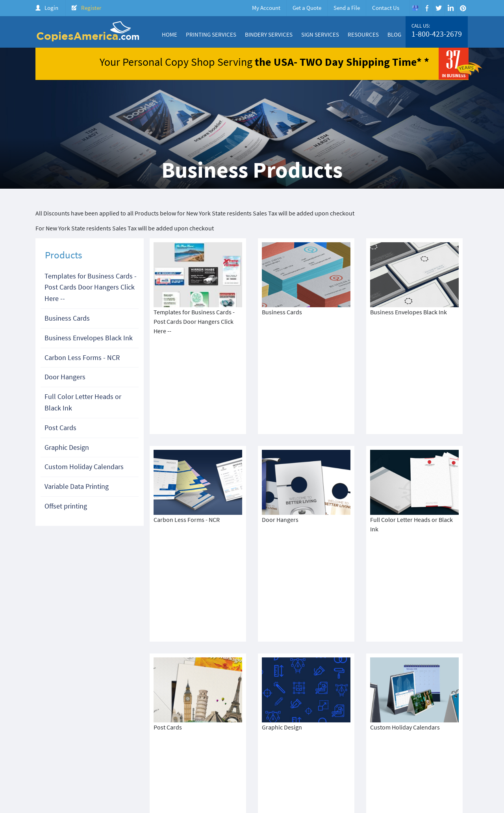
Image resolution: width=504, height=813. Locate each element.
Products (339, 759)
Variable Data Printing (77, 486)
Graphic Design (67, 447)
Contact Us (386, 8)
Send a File (347, 8)
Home (170, 34)
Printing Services (211, 34)
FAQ (461, 759)
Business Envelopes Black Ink (89, 338)
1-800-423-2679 (437, 34)
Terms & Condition (177, 766)
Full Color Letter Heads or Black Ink (83, 402)
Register (91, 8)
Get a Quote (307, 8)
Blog (394, 34)
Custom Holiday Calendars (84, 467)
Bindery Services (269, 34)
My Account (266, 8)
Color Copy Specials (297, 759)
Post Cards (60, 428)
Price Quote (371, 759)
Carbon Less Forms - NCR (82, 357)
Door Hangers (65, 377)
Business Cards (67, 318)
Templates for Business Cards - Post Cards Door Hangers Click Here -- (91, 287)
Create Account (410, 759)
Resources (363, 34)
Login (51, 8)
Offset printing (66, 506)
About (258, 759)
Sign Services (320, 34)
